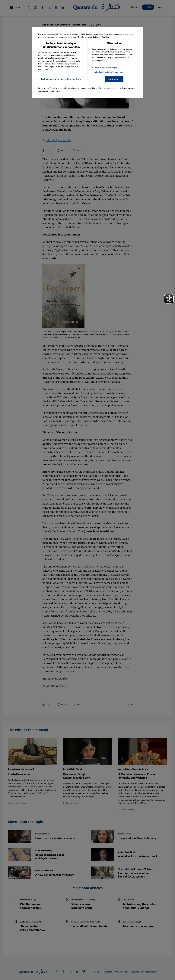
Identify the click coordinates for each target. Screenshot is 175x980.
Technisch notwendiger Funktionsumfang (61, 79)
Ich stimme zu (114, 79)
